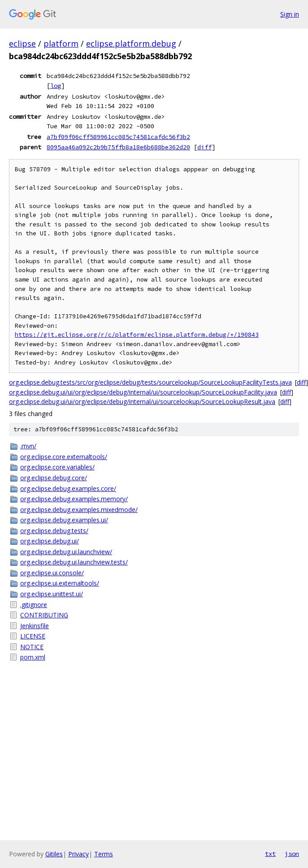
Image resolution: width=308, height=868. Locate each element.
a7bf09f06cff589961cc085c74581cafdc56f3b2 (118, 137)
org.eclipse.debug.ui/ (50, 541)
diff (204, 147)
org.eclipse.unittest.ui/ (52, 594)
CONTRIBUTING (44, 615)
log (56, 86)
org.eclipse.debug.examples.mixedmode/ (79, 510)
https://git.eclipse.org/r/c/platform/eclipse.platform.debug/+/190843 (137, 335)
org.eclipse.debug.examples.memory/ (74, 499)
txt (270, 854)
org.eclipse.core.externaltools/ (64, 457)
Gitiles (54, 854)
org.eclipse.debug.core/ (54, 478)
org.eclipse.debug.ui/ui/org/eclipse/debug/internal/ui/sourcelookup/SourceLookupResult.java (142, 401)
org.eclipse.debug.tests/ (54, 531)
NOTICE (32, 647)
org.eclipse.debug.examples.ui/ (64, 520)
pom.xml (33, 657)
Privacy (78, 854)
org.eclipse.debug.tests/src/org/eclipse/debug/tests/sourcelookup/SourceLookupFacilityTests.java (150, 382)
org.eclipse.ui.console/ (52, 573)
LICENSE (33, 636)
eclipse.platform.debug (131, 43)
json (292, 854)
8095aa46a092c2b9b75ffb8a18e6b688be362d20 (118, 147)
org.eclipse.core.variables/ (57, 467)
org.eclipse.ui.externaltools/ (60, 583)
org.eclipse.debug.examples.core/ (68, 488)
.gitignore (34, 605)
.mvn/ (28, 446)
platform (61, 43)
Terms (104, 854)
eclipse (22, 43)
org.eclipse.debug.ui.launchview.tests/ (74, 562)
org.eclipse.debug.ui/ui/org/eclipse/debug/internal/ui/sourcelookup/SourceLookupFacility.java (143, 392)
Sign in (290, 14)
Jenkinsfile (35, 626)
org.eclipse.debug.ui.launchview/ (66, 552)
